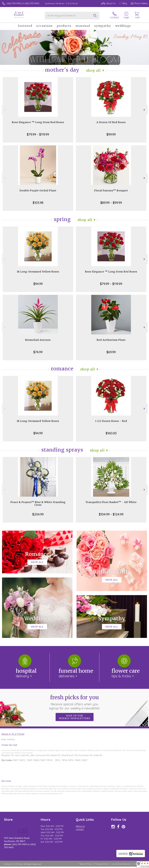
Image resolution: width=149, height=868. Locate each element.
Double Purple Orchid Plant (38, 190)
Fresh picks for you (75, 702)
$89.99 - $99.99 (111, 203)
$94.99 (38, 284)
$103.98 (38, 203)
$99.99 (111, 134)
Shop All (94, 70)
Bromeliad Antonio (38, 340)
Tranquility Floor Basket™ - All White (111, 502)
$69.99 (111, 352)
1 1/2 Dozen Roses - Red (111, 421)
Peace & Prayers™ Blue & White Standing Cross (38, 503)
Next (145, 110)
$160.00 (111, 433)
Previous (4, 110)
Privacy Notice (101, 864)
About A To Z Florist (13, 734)
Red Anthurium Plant (111, 340)
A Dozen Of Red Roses (111, 122)
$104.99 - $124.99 (111, 514)
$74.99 (38, 352)
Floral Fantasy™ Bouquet (111, 190)
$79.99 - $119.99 (38, 134)
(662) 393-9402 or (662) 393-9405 (23, 3)
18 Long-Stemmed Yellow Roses (38, 272)
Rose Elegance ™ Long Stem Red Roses (38, 122)
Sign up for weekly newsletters (75, 717)
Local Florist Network (121, 864)
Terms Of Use (85, 864)
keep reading (8, 739)
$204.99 (38, 514)
